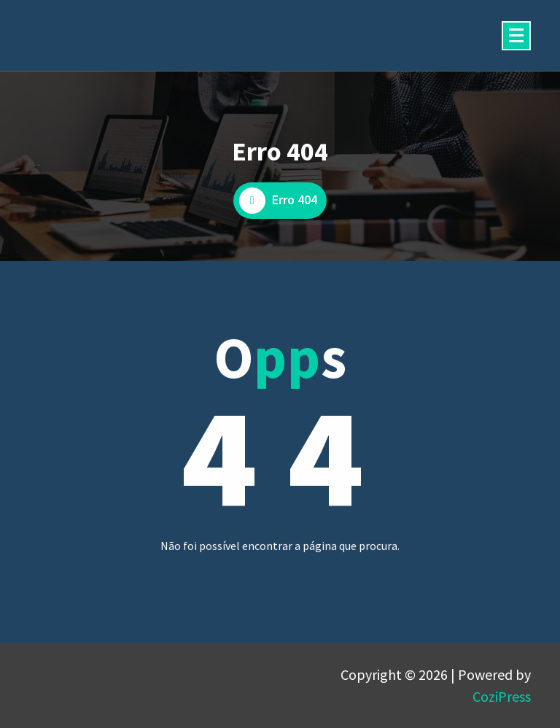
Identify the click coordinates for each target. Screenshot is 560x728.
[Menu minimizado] (516, 36)
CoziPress (502, 696)
